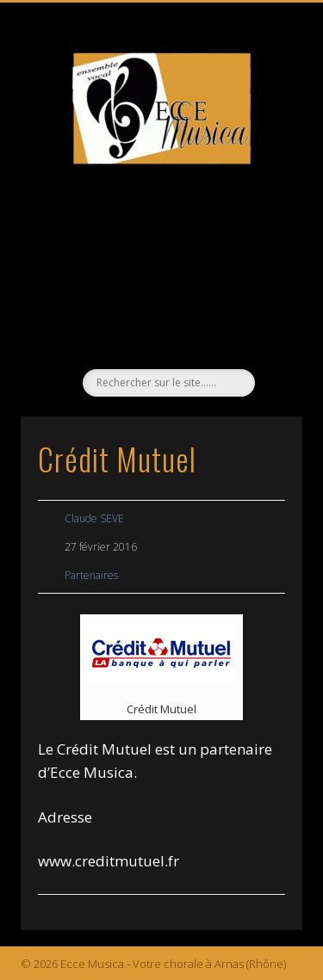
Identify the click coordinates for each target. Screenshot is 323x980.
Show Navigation (261, 154)
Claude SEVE (94, 518)
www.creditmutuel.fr (109, 861)
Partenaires (91, 575)
